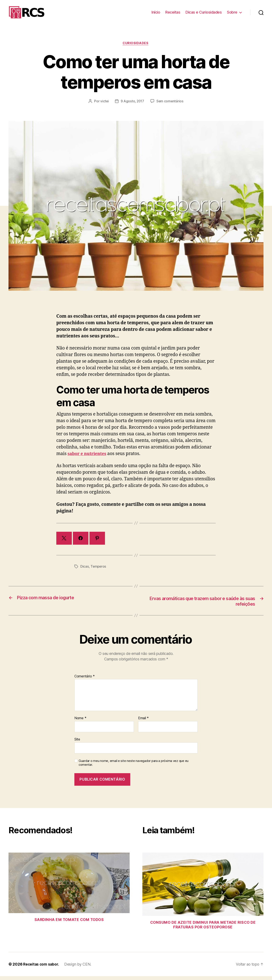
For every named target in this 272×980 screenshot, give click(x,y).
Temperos (99, 570)
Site (77, 743)
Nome (80, 722)
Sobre (232, 14)
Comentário (85, 680)
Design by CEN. (79, 968)
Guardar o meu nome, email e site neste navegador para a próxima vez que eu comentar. (134, 767)
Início (156, 14)
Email (143, 722)
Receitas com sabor (41, 968)
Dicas (85, 570)
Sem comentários (171, 105)
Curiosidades (136, 47)
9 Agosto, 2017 (132, 105)
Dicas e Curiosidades (204, 14)
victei (104, 105)
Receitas (173, 14)
